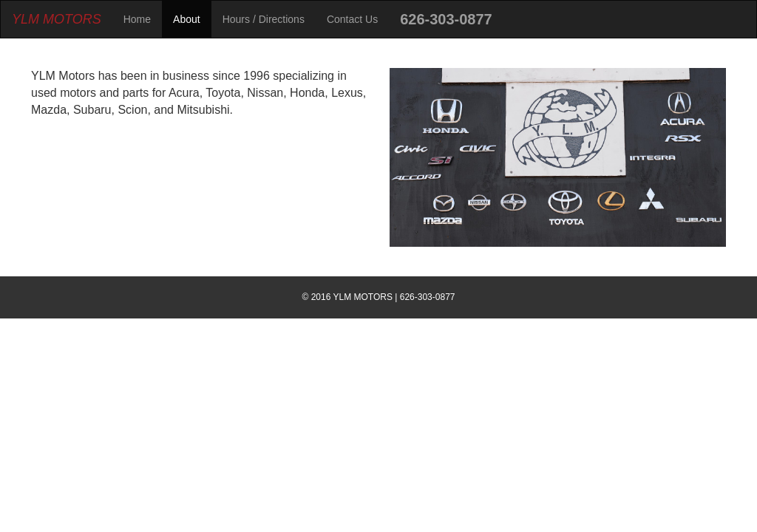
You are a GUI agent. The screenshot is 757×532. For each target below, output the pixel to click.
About (187, 19)
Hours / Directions (264, 19)
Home (137, 19)
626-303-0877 (446, 19)
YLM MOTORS (57, 19)
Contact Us (352, 19)
